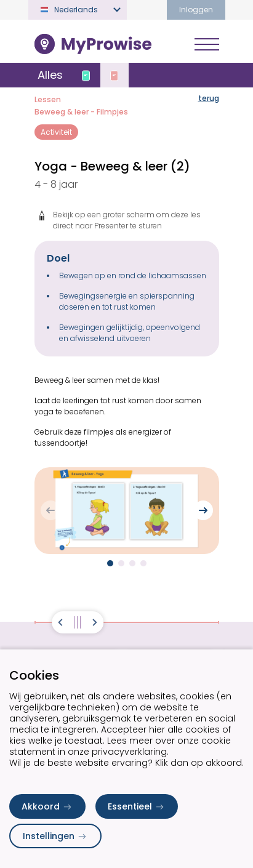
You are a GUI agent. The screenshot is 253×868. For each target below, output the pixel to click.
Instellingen (55, 836)
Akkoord (47, 806)
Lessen (48, 99)
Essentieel (137, 806)
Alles (50, 75)
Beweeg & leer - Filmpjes (81, 112)
